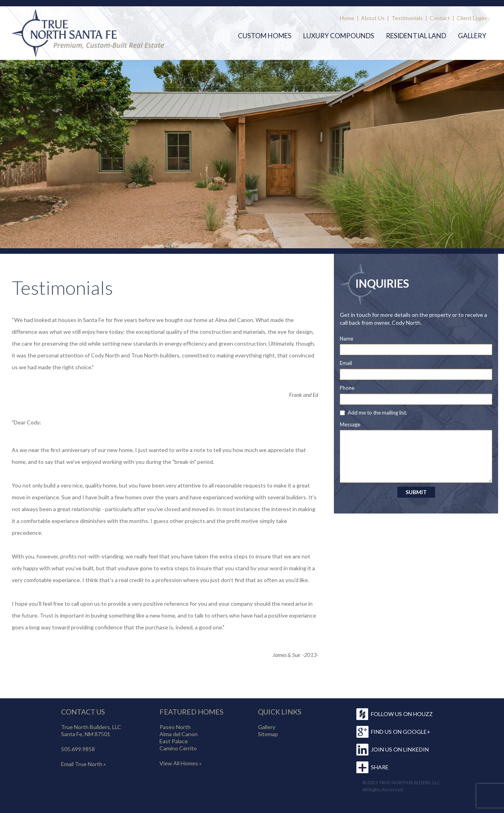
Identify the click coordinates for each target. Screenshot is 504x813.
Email (346, 363)
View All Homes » (181, 763)
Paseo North (175, 727)
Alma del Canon (179, 734)
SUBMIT (416, 492)
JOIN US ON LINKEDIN (400, 749)
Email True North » (83, 764)
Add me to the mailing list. (377, 413)
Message (350, 424)
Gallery (472, 36)
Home (347, 18)
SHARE (380, 767)
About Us (373, 18)
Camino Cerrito (178, 748)
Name (346, 339)
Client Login (472, 18)
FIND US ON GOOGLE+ (401, 732)
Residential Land (416, 36)
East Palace (174, 741)
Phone (347, 388)
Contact (440, 18)
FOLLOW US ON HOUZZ (402, 714)
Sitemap (268, 734)
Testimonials (407, 18)
